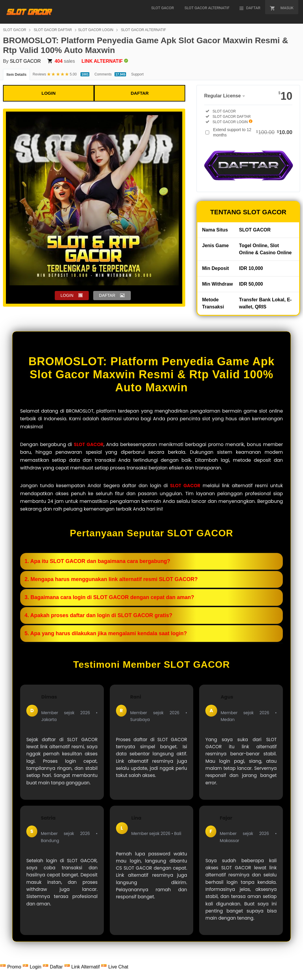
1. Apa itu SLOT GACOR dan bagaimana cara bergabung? (97, 561)
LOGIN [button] (67, 295)
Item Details (16, 75)
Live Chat (115, 967)
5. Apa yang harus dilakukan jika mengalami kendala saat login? (106, 633)
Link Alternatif (83, 967)
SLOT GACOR (14, 30)
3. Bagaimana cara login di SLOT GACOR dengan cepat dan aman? (109, 597)
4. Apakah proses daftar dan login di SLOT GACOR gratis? (98, 615)
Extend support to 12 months (253, 132)
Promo (11, 967)
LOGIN (49, 93)
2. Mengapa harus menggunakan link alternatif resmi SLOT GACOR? (111, 579)
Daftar (53, 967)
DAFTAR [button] (107, 295)
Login (33, 967)
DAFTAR (140, 93)
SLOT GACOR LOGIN (96, 30)
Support (137, 74)
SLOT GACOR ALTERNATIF (143, 30)
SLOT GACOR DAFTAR (53, 30)
